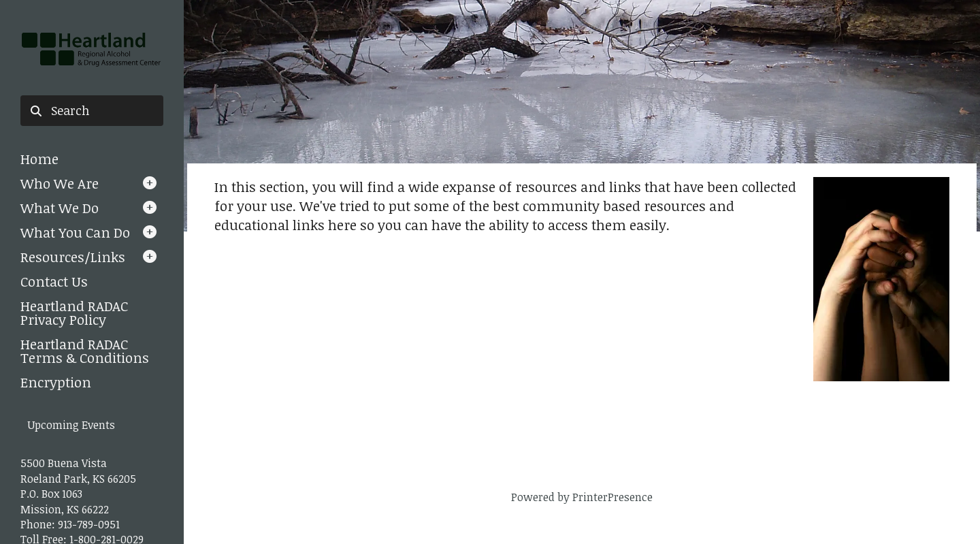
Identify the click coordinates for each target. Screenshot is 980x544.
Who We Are (60, 183)
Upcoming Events (71, 425)
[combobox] (92, 111)
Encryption (56, 382)
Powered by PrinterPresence (582, 497)
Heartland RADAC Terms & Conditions (85, 351)
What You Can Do (75, 232)
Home (39, 159)
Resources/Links (73, 257)
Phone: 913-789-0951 (70, 524)
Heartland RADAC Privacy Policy (74, 313)
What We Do (60, 208)
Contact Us (54, 281)
